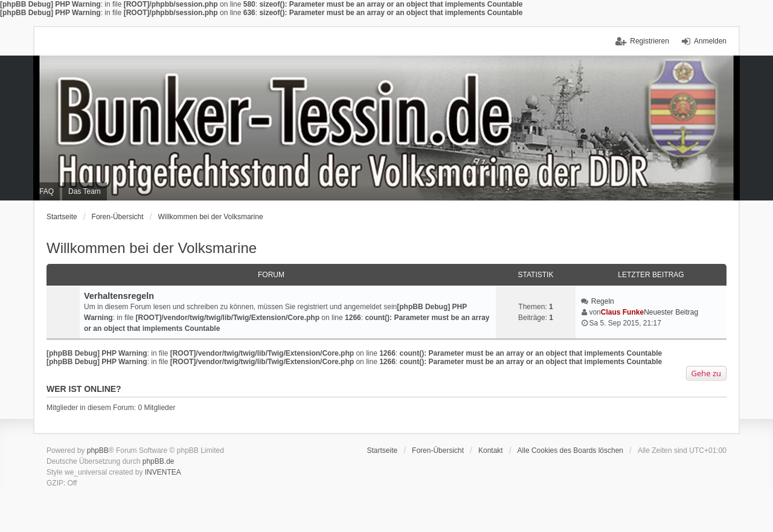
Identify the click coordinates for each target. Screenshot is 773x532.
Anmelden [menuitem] (710, 41)
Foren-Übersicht (118, 217)
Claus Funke (622, 312)
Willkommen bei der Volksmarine (211, 217)
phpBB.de (159, 461)
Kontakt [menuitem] (491, 450)
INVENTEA (163, 472)
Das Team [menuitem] (85, 191)
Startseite (62, 217)
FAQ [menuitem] (47, 191)
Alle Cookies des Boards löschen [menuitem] (570, 450)
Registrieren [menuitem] (650, 41)
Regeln (603, 301)
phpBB (98, 450)
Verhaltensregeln (119, 296)
